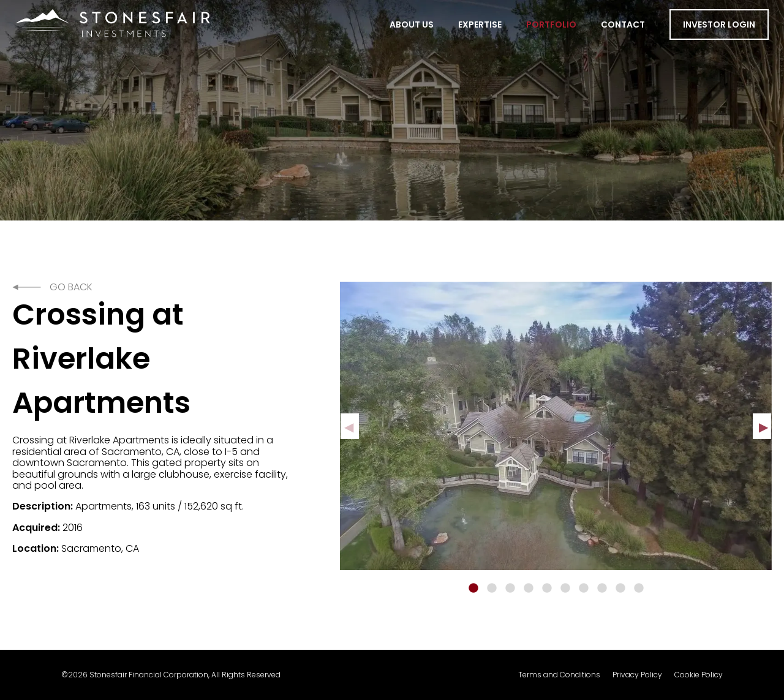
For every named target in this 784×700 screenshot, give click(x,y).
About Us (412, 24)
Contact (623, 24)
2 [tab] (492, 589)
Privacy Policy (637, 675)
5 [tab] (547, 589)
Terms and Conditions (559, 675)
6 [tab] (565, 589)
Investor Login (719, 24)
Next (762, 426)
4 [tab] (529, 589)
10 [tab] (639, 589)
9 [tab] (620, 589)
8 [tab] (602, 589)
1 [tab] (473, 589)
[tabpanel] (556, 426)
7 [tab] (584, 589)
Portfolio (551, 24)
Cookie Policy (699, 675)
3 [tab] (510, 589)
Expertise (480, 24)
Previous (350, 426)
